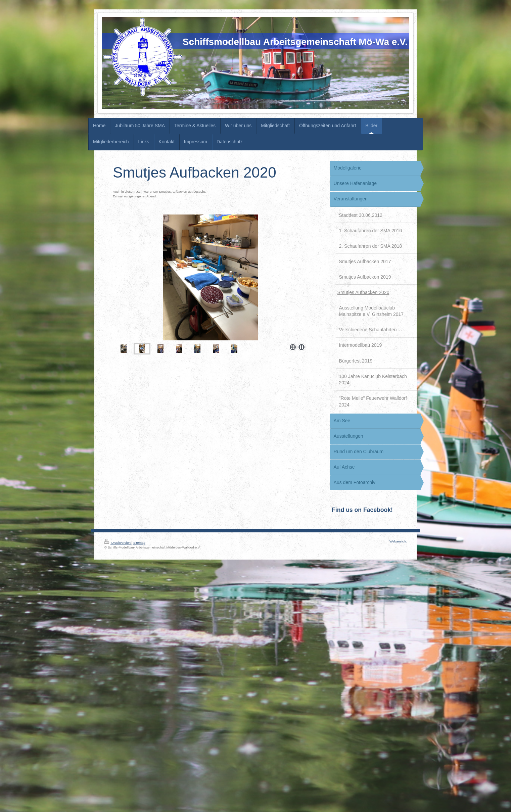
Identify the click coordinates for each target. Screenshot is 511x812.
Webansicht (398, 541)
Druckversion (118, 543)
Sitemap (139, 543)
